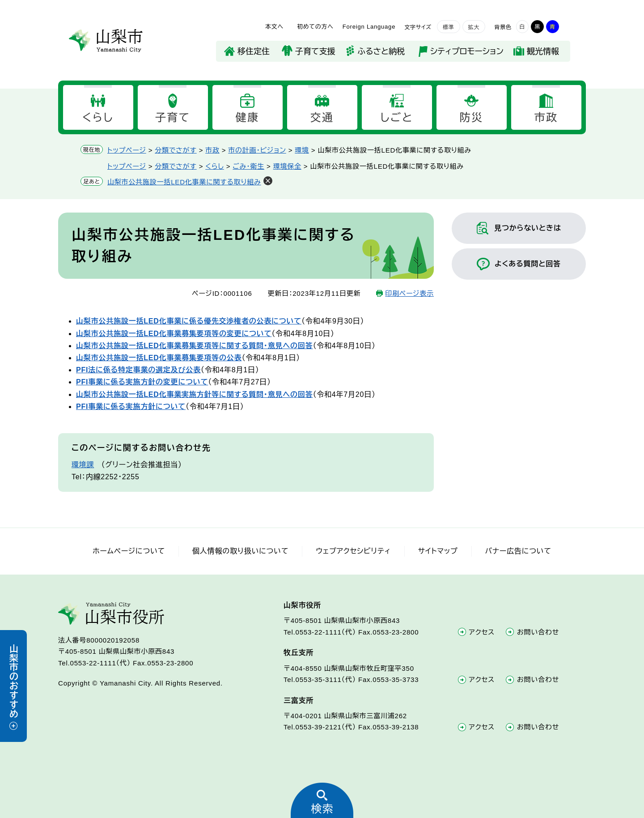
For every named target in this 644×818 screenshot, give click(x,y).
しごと (396, 117)
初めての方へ (315, 27)
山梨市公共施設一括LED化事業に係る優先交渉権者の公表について (189, 321)
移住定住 (254, 51)
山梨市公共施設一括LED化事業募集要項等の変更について (174, 334)
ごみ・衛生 (248, 166)
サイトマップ (438, 551)
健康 (248, 117)
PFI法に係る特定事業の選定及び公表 (138, 370)
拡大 (474, 27)
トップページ (127, 150)
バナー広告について (518, 551)
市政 (546, 117)
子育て (173, 117)
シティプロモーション (467, 51)
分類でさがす (176, 150)
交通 (322, 117)
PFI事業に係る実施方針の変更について (142, 382)
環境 (302, 150)
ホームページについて (129, 551)
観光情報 (543, 51)
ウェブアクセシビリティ (353, 551)
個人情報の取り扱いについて (240, 551)
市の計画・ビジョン (257, 150)
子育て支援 (315, 51)
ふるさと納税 (381, 51)
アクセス (482, 632)
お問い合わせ (538, 632)
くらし (98, 117)
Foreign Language (369, 27)
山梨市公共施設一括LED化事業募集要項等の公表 (159, 358)
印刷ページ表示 (409, 293)
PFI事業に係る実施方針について (131, 407)
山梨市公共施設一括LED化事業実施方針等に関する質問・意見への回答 (194, 394)
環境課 (83, 465)
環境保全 (287, 166)
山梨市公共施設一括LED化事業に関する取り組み (184, 182)
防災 (472, 117)
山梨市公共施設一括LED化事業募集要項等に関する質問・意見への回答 (194, 346)
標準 (449, 27)
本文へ (274, 27)
